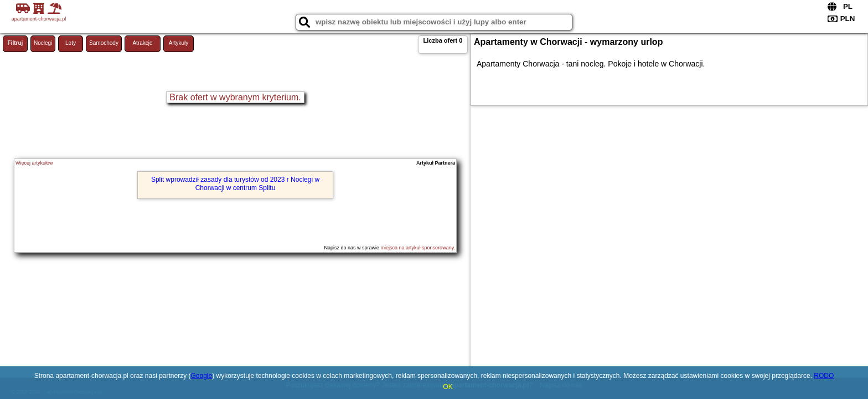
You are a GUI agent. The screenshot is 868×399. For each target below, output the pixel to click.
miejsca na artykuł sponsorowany (417, 248)
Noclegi (43, 43)
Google (201, 376)
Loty (71, 43)
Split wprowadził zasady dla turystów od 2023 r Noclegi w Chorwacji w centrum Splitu (235, 183)
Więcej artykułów (34, 163)
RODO (824, 376)
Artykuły (179, 43)
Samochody (104, 43)
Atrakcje (142, 43)
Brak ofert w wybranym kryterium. (235, 97)
